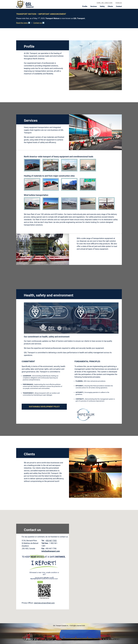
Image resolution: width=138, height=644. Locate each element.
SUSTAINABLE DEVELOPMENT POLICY (44, 407)
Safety (102, 6)
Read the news (22, 23)
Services (94, 6)
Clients (110, 6)
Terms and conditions (104, 3)
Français (119, 3)
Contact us (38, 23)
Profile (85, 6)
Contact (119, 6)
